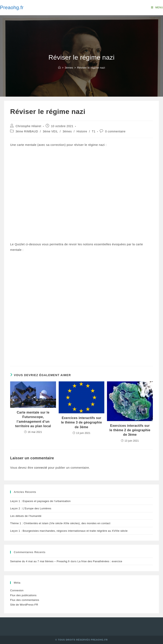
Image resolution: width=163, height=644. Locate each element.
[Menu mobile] (157, 8)
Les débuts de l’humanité (26, 516)
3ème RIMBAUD (27, 131)
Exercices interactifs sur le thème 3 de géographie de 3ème (82, 422)
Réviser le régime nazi (91, 68)
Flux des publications (23, 595)
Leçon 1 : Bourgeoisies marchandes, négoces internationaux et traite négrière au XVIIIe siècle (69, 531)
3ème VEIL (50, 131)
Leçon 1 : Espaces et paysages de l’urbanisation (40, 501)
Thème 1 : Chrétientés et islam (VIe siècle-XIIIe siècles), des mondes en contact (60, 523)
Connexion (17, 590)
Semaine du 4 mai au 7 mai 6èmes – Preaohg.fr (40, 561)
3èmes (67, 131)
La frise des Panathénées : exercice (100, 561)
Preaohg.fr (12, 7)
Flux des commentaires (25, 600)
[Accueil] (59, 68)
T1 (94, 131)
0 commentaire (115, 131)
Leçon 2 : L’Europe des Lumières (31, 508)
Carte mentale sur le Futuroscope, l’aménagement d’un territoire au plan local (33, 419)
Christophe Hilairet (29, 126)
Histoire (82, 131)
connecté (41, 468)
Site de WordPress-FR (24, 605)
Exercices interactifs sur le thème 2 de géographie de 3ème (130, 430)
